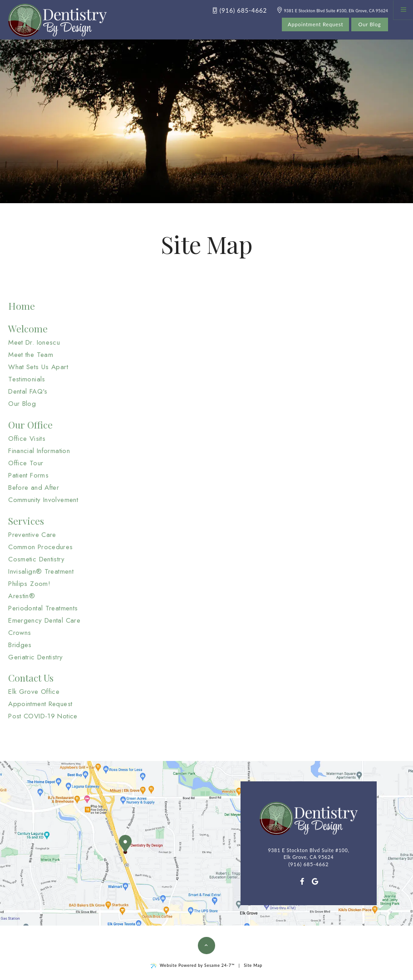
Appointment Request (315, 24)
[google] (315, 881)
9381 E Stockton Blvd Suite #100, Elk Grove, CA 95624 (333, 10)
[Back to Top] (206, 946)
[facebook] (302, 881)
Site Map (253, 965)
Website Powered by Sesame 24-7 (193, 966)
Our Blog (370, 24)
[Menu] (403, 10)
